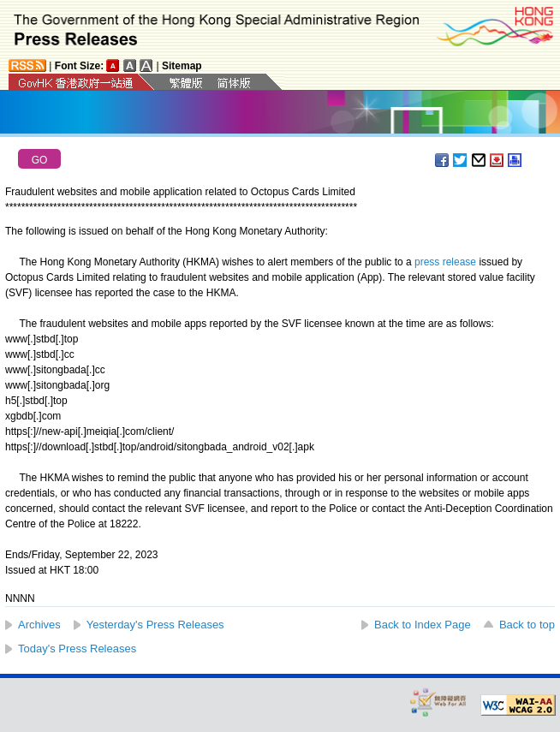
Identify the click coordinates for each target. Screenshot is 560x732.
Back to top (527, 625)
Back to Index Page (423, 625)
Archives (39, 625)
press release (445, 262)
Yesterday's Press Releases (155, 625)
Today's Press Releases (77, 649)
